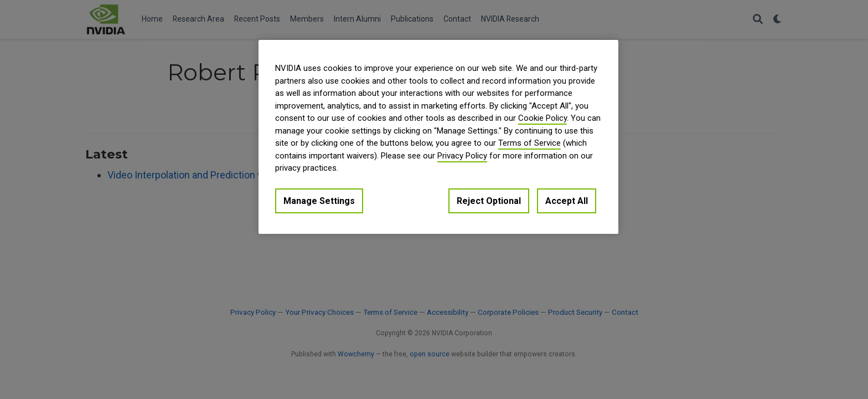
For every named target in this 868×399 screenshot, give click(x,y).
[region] (438, 137)
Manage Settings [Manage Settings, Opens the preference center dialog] (319, 201)
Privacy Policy (462, 156)
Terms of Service (529, 143)
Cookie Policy (542, 118)
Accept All (567, 201)
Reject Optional (489, 201)
